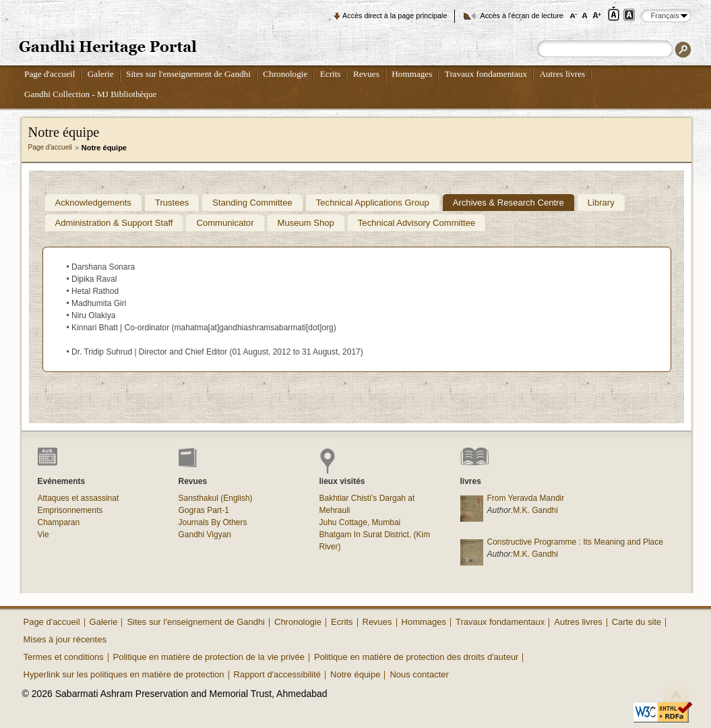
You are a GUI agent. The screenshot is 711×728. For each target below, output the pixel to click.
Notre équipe (355, 674)
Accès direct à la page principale (395, 16)
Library (601, 203)
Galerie (101, 74)
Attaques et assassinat (79, 498)
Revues (366, 74)
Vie (43, 535)
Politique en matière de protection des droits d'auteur (416, 657)
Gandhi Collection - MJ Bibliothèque (90, 94)
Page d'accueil (50, 74)
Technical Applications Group (373, 203)
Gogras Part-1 (204, 510)
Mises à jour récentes (65, 639)
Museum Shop (306, 223)
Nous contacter (419, 674)
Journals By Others (213, 522)
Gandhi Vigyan (205, 535)
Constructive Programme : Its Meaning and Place (575, 542)
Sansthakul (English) (216, 498)
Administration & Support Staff (114, 223)
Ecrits (331, 74)
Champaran (59, 522)
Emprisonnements (70, 510)
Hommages (412, 74)
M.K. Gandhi (535, 510)
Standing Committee (252, 203)
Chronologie (285, 74)
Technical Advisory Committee (416, 223)
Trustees (172, 203)
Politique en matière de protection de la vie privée (209, 657)
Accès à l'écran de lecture (522, 16)
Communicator (225, 223)
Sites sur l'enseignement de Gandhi (188, 74)
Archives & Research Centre (508, 203)
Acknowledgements (93, 203)
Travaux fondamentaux (486, 74)
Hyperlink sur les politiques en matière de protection (124, 674)
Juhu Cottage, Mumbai (360, 522)
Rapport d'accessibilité (278, 674)
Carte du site (637, 622)
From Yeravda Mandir (526, 498)
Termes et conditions (64, 657)
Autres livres (562, 74)
